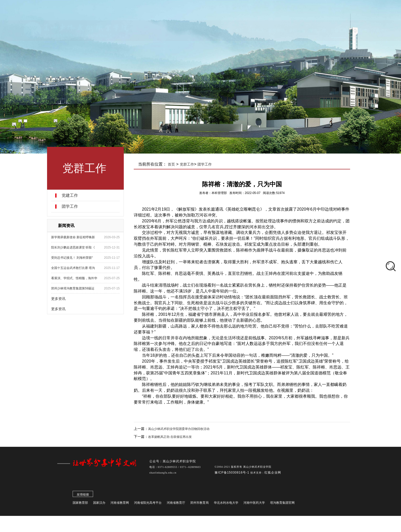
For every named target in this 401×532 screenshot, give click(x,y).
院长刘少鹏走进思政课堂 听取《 (74, 247)
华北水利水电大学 (226, 504)
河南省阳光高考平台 (148, 504)
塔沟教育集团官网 (282, 504)
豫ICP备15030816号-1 (232, 474)
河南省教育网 (120, 504)
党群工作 (188, 164)
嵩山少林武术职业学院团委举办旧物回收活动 (181, 429)
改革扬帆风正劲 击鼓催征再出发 (172, 437)
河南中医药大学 (254, 504)
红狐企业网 (273, 474)
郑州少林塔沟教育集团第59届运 (74, 288)
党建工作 (71, 196)
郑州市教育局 (199, 504)
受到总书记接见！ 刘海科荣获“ (73, 258)
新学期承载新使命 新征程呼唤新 (74, 237)
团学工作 (71, 207)
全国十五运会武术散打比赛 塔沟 (74, 268)
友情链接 (83, 496)
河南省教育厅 (176, 504)
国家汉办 (99, 504)
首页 (173, 164)
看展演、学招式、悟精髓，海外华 (75, 278)
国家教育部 (80, 504)
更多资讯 (60, 299)
